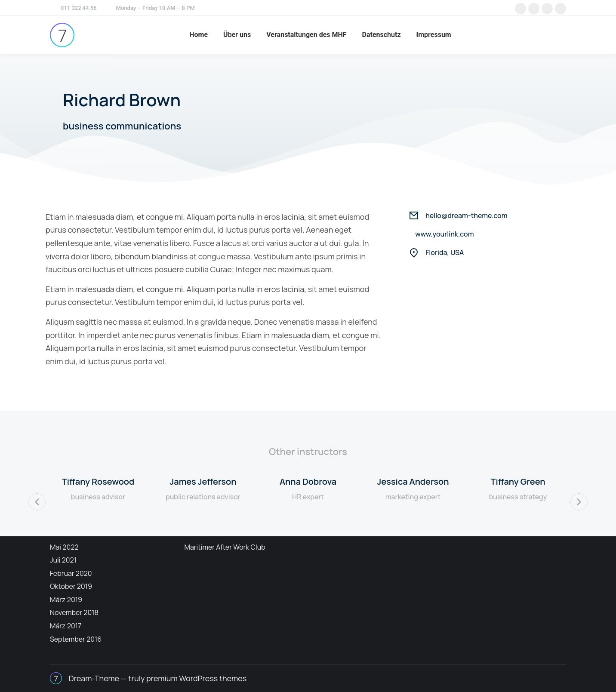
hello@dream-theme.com (466, 215)
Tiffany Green (518, 481)
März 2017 (66, 626)
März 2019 (66, 600)
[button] (37, 502)
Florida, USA (445, 252)
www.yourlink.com (444, 234)
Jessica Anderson (413, 481)
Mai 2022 (64, 547)
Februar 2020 (71, 573)
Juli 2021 (63, 560)
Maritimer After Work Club (225, 547)
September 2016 (76, 639)
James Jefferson (203, 481)
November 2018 (74, 612)
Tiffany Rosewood (98, 481)
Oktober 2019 (71, 586)
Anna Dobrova (308, 481)
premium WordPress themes (196, 678)
